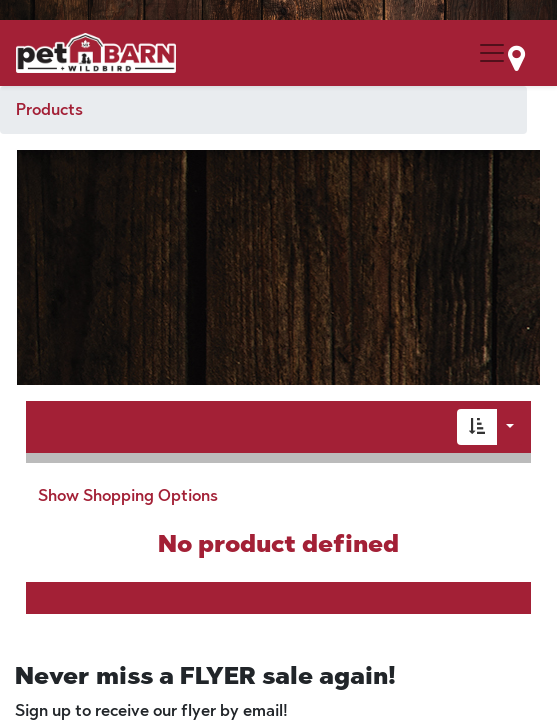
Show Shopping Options (128, 495)
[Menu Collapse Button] (492, 53)
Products (49, 109)
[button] (477, 427)
